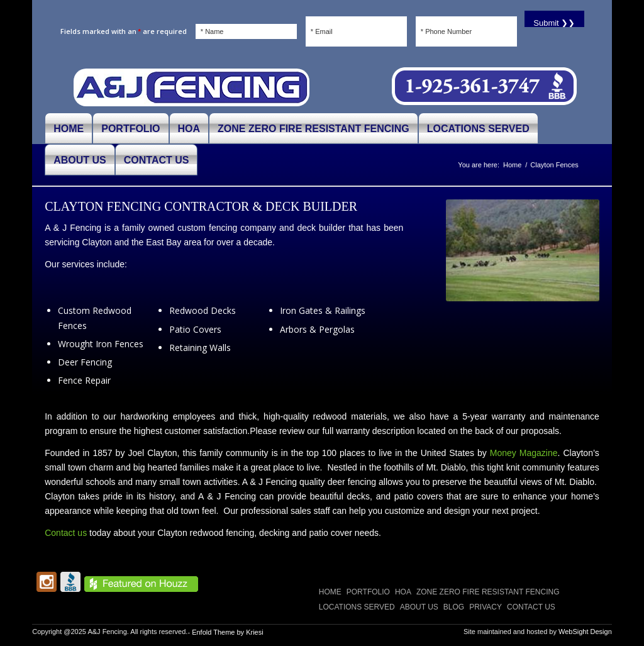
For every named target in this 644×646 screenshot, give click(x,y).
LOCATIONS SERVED (357, 607)
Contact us (66, 533)
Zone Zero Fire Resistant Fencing (488, 592)
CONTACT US (531, 607)
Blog (454, 607)
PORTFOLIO (368, 592)
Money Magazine (524, 453)
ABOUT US (419, 607)
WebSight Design (585, 632)
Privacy (486, 607)
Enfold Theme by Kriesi (228, 632)
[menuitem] (69, 128)
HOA (403, 592)
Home (330, 592)
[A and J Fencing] (192, 87)
